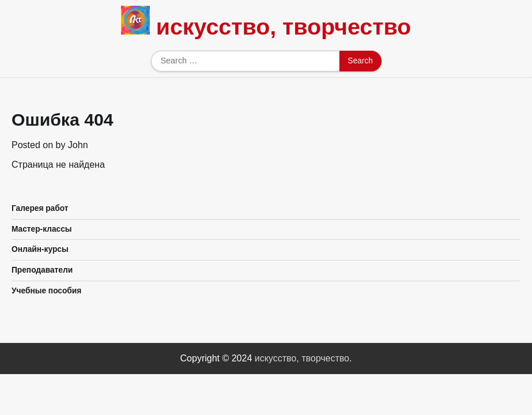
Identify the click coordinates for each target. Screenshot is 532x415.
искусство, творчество (284, 27)
